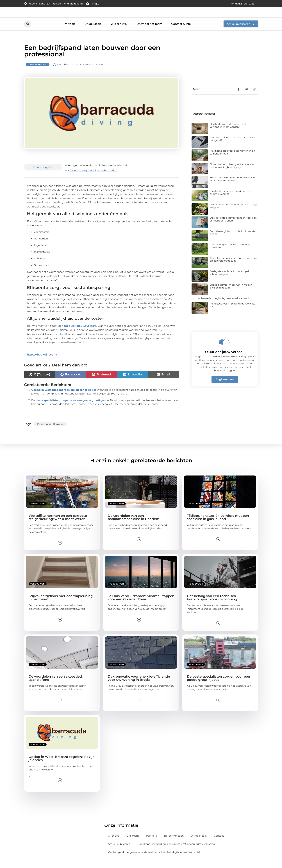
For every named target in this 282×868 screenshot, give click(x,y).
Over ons (114, 844)
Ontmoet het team (149, 32)
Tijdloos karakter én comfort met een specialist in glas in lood (218, 525)
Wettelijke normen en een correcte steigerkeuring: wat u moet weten (58, 525)
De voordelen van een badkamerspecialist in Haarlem (134, 525)
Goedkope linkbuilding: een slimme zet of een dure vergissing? (177, 852)
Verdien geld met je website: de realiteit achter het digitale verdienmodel (154, 860)
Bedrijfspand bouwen (50, 432)
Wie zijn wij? (119, 32)
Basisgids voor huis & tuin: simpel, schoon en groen (230, 281)
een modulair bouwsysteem (78, 334)
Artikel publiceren (119, 852)
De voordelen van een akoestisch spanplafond (56, 686)
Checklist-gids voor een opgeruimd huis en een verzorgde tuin (233, 267)
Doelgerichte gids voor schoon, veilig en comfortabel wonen (233, 227)
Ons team (133, 844)
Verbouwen (38, 72)
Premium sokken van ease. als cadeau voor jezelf (232, 147)
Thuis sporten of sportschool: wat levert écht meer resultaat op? (232, 187)
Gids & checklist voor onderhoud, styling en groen (233, 214)
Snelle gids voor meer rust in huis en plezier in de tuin (231, 294)
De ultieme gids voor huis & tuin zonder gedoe (233, 241)
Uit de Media (93, 32)
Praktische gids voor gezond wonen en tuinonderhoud (232, 160)
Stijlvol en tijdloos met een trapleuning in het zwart (61, 606)
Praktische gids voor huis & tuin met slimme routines (231, 200)
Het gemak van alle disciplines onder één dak (98, 174)
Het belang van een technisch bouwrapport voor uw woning (212, 606)
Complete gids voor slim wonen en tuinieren (230, 254)
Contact (219, 844)
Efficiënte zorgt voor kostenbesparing (93, 179)
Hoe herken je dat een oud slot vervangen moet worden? (228, 133)
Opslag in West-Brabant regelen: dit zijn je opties (64, 398)
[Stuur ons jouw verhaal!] (225, 348)
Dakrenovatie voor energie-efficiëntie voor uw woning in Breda (139, 686)
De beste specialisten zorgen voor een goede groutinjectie (70, 408)
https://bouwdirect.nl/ (42, 362)
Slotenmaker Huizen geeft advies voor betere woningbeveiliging (232, 174)
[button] (28, 32)
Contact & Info (181, 32)
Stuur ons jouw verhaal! (225, 360)
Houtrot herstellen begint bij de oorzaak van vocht (221, 306)
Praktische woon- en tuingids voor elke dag (233, 313)
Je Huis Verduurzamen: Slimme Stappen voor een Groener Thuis (141, 606)
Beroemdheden (174, 844)
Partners (70, 32)
